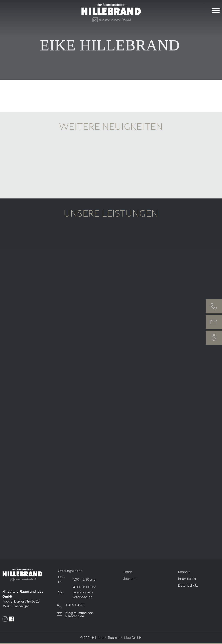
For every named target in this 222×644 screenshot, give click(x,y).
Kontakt (184, 572)
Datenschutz (188, 585)
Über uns (130, 579)
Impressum (187, 579)
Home (128, 572)
